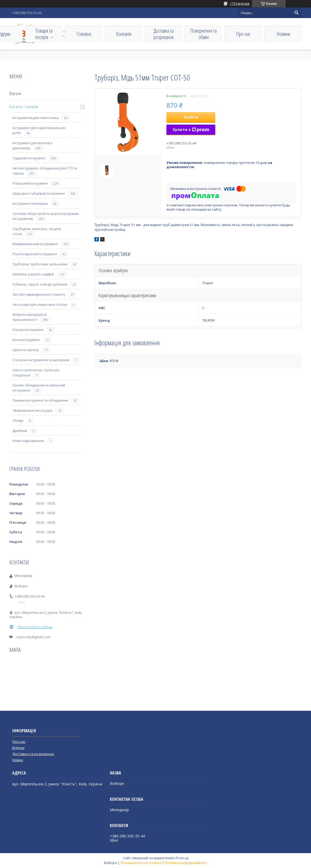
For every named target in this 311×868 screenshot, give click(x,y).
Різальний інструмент (30, 183)
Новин (18, 760)
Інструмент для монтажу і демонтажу (33, 145)
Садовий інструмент (29, 158)
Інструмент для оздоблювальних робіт (39, 130)
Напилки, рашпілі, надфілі (33, 274)
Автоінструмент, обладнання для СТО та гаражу (45, 171)
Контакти (124, 34)
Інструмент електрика (30, 203)
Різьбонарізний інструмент (35, 254)
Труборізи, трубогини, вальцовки (40, 264)
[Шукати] (296, 13)
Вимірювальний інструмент (35, 244)
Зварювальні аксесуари (32, 410)
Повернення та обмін (203, 34)
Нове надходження (28, 441)
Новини (283, 34)
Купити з (191, 129)
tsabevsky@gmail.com (33, 637)
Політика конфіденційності (186, 863)
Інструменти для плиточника (36, 118)
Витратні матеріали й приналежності (30, 317)
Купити (191, 117)
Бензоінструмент (26, 340)
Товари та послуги (44, 34)
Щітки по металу (26, 350)
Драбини (20, 431)
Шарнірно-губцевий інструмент (39, 193)
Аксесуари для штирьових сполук (40, 304)
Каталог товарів (24, 107)
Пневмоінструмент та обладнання (40, 400)
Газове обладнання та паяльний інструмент (39, 388)
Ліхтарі (18, 420)
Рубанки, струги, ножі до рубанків (40, 284)
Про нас (243, 34)
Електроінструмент (28, 330)
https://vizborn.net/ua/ (35, 627)
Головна (84, 34)
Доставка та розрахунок (164, 34)
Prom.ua (182, 858)
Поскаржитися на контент (141, 863)
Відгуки (15, 93)
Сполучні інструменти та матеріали (41, 360)
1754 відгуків (240, 4)
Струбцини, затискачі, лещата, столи (37, 231)
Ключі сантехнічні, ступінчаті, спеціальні (36, 373)
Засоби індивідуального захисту (39, 294)
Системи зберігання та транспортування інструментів (46, 216)
